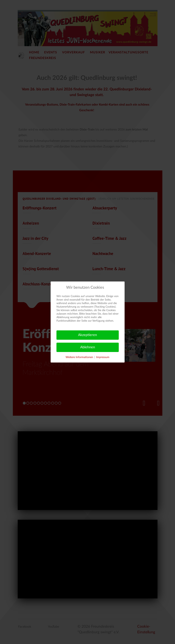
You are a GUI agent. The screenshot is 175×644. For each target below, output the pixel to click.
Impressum (103, 357)
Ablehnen (88, 347)
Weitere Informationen (79, 357)
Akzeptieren (87, 335)
